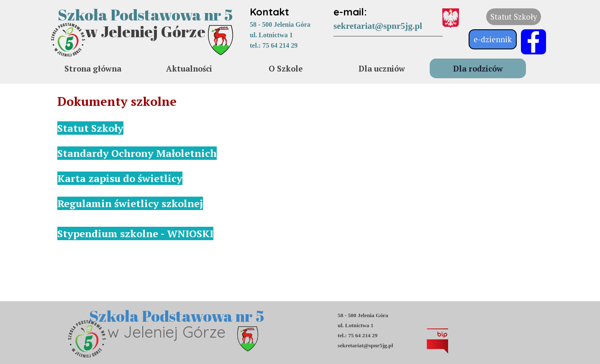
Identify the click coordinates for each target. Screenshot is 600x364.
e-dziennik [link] (493, 39)
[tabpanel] (296, 27)
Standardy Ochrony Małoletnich (137, 153)
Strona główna (93, 69)
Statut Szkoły (90, 128)
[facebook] (533, 42)
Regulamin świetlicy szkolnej (130, 203)
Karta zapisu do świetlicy (120, 178)
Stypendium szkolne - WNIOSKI (135, 233)
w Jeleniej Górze (145, 31)
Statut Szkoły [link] (514, 17)
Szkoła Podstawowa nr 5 (145, 15)
